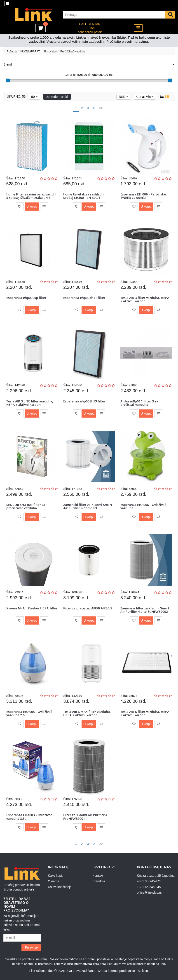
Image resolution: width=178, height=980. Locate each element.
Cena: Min (145, 97)
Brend (89, 64)
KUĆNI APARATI (30, 52)
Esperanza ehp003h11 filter (84, 298)
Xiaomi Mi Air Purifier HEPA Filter (32, 608)
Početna (12, 52)
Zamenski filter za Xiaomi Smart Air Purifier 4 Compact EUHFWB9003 (88, 508)
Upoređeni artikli (57, 97)
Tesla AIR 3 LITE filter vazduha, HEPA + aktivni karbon (30, 403)
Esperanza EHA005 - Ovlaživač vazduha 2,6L (29, 713)
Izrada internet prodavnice (117, 971)
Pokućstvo (50, 52)
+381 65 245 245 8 (150, 887)
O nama (54, 881)
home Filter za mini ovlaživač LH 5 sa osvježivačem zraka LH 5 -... (31, 196)
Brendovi (99, 881)
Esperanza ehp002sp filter (26, 298)
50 (34, 97)
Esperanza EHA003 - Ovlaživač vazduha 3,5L (29, 817)
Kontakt (98, 876)
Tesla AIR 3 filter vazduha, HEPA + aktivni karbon (145, 299)
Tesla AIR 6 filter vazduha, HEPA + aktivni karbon (145, 713)
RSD (123, 97)
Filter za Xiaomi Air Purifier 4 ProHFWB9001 (85, 817)
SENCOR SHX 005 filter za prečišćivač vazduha (26, 506)
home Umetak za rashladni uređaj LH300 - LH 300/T (84, 196)
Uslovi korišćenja (60, 887)
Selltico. (143, 971)
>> (101, 108)
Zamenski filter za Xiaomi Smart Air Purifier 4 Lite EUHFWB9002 (145, 610)
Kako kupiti (56, 876)
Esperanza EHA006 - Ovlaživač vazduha (143, 506)
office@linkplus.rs (149, 893)
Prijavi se (31, 948)
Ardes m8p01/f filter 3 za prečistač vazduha (139, 403)
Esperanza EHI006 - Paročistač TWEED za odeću (144, 196)
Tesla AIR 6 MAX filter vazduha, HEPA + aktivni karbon (87, 713)
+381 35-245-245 (149, 881)
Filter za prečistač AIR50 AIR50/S (88, 608)
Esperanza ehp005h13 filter (84, 401)
